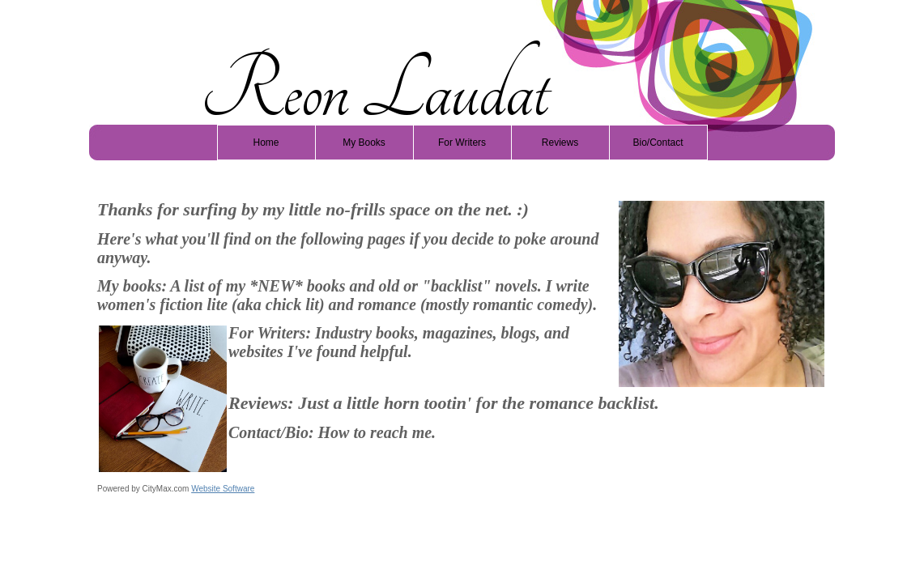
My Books (364, 143)
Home (266, 143)
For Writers (462, 143)
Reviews (560, 143)
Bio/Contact (658, 143)
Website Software (223, 489)
